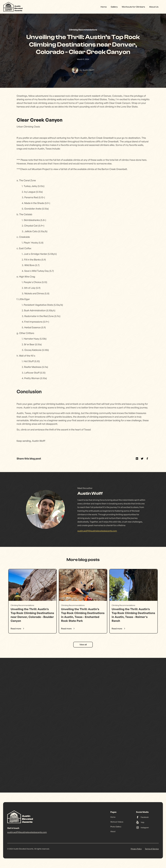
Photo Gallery (116, 827)
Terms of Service (152, 849)
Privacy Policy (136, 849)
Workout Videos (117, 822)
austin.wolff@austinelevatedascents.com (97, 531)
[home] (13, 7)
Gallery (114, 7)
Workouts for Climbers (133, 7)
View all (83, 645)
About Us (154, 7)
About (113, 831)
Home (104, 7)
